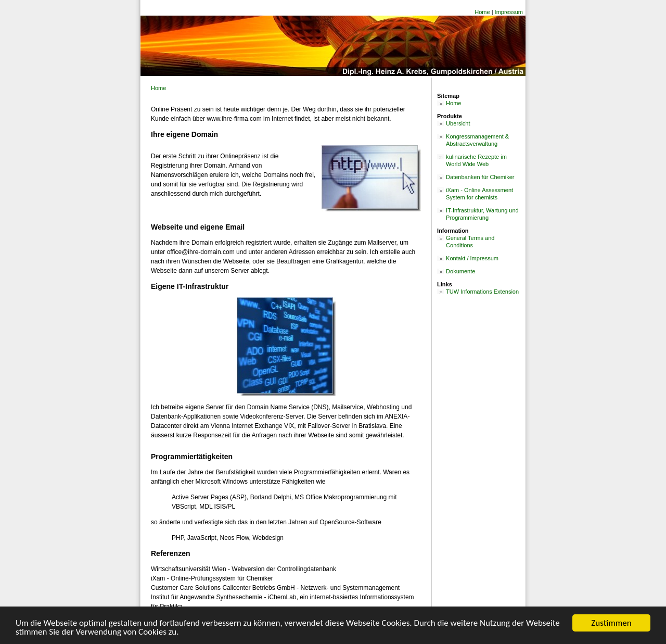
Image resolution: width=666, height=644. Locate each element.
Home (482, 12)
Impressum (509, 12)
